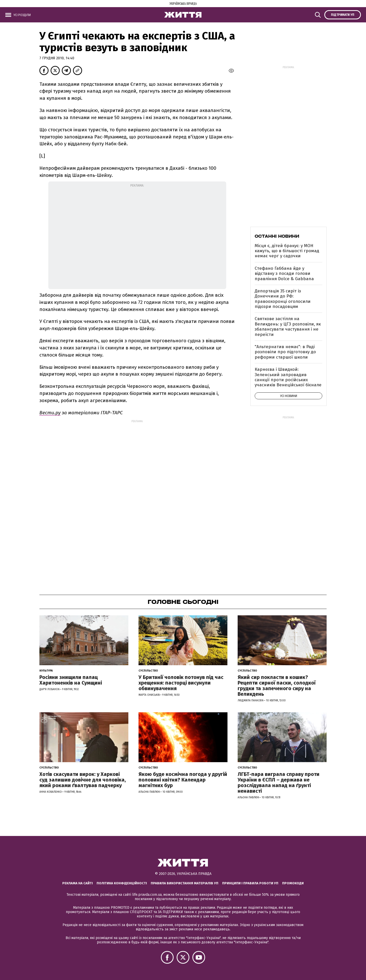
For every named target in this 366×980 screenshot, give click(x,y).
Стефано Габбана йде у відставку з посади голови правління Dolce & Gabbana (284, 274)
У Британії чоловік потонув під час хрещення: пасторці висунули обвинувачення (181, 683)
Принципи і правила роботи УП (250, 883)
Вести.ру (50, 413)
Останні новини (277, 236)
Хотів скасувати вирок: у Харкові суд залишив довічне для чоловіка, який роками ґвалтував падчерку (83, 780)
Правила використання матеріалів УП (185, 883)
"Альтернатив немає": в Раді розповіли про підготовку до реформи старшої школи (285, 352)
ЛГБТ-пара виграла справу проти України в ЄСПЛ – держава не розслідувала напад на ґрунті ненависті (279, 783)
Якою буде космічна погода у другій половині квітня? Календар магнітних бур (183, 780)
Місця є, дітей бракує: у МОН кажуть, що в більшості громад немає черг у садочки (287, 251)
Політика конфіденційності (122, 883)
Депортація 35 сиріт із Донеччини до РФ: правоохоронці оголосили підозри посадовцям (283, 299)
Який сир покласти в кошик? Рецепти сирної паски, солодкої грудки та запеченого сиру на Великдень (277, 686)
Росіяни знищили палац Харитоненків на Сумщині (71, 680)
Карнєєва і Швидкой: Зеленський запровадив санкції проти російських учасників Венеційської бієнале (288, 377)
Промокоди (293, 883)
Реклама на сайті (78, 883)
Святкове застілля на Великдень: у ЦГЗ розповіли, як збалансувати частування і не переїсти (288, 326)
